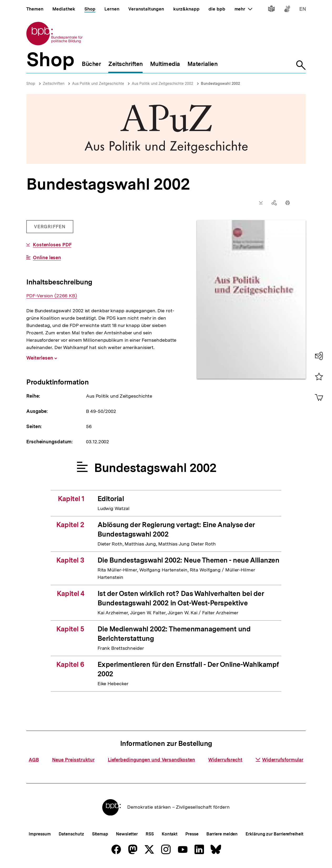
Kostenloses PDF (52, 245)
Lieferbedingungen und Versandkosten (152, 760)
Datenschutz (71, 834)
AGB (34, 760)
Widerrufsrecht (225, 760)
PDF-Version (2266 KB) (52, 296)
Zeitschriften (54, 84)
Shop (31, 84)
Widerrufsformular (279, 760)
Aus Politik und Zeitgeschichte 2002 (162, 84)
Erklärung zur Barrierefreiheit (274, 834)
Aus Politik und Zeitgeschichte (98, 84)
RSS (150, 834)
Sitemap (100, 834)
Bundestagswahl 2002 (220, 84)
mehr (243, 9)
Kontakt (170, 834)
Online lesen (47, 258)
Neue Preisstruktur (73, 760)
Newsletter (127, 834)
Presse (192, 834)
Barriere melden (222, 834)
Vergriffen (50, 228)
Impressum (40, 834)
